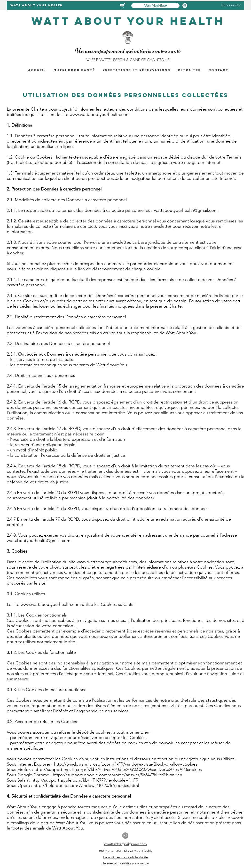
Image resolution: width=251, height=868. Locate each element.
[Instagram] (125, 836)
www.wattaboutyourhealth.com (100, 114)
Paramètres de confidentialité (126, 857)
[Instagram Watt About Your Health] (185, 6)
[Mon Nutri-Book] (155, 6)
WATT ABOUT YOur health (37, 5)
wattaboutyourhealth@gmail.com (186, 210)
